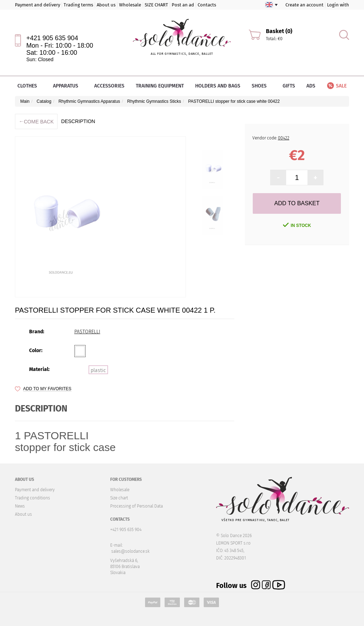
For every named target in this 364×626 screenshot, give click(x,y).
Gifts (289, 86)
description (78, 121)
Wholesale (130, 5)
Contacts (207, 5)
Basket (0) (279, 31)
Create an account (304, 5)
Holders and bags (218, 86)
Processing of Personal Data (136, 506)
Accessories (109, 86)
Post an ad (183, 5)
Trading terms (78, 5)
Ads (311, 86)
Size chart (119, 498)
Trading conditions (33, 498)
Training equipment (160, 86)
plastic (98, 370)
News (20, 506)
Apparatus (68, 86)
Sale (336, 86)
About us (106, 5)
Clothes (30, 86)
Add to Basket (297, 203)
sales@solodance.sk (130, 551)
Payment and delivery (38, 5)
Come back (36, 121)
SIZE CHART (156, 5)
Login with (338, 5)
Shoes (261, 86)
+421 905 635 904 (52, 38)
